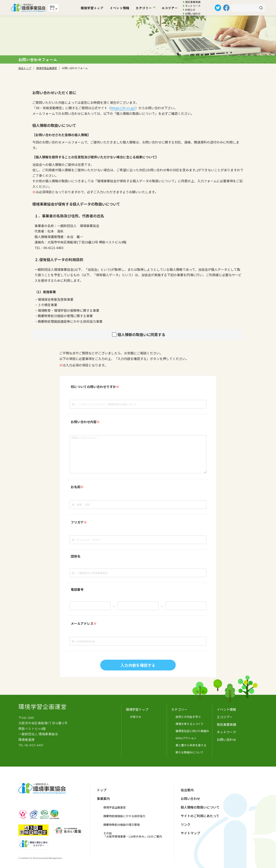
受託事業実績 (193, 2)
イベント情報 (119, 8)
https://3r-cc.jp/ (123, 108)
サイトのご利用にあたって (200, 816)
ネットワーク (193, 6)
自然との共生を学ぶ (188, 717)
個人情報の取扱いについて (200, 807)
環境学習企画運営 (114, 807)
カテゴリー (144, 8)
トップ (102, 790)
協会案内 (187, 790)
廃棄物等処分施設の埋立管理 (122, 825)
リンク (186, 824)
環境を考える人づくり (190, 724)
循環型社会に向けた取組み (192, 731)
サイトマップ (190, 833)
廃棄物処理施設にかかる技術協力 (124, 816)
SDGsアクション (186, 738)
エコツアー (170, 8)
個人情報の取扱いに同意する (141, 334)
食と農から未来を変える (191, 745)
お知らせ (190, 10)
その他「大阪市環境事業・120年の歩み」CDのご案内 (133, 835)
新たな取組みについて (190, 752)
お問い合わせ (193, 13)
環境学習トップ (92, 8)
